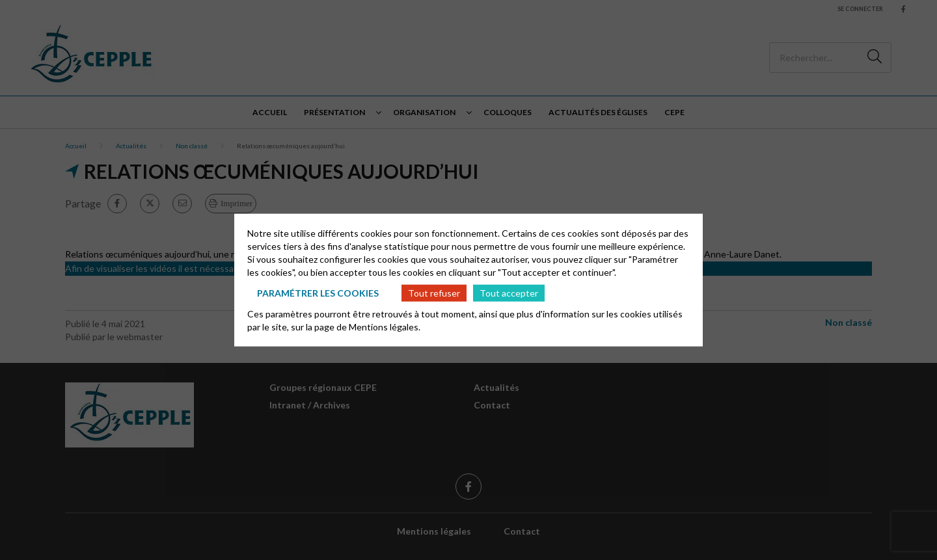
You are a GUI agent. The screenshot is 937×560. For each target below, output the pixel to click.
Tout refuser (434, 292)
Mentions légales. (385, 327)
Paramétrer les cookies (318, 292)
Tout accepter (509, 292)
